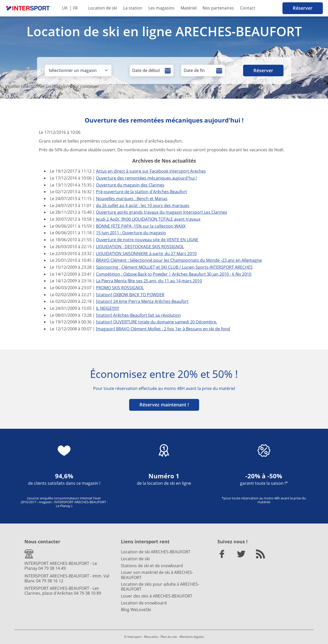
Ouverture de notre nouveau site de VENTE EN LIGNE (147, 240)
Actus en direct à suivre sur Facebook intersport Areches (151, 171)
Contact (248, 8)
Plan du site (169, 637)
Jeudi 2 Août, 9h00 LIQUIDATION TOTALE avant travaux (148, 219)
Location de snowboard (144, 603)
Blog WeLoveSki (136, 610)
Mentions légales (192, 637)
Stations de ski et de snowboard (152, 566)
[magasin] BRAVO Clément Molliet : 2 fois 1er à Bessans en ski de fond (163, 329)
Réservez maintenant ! (164, 405)
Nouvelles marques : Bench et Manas (132, 199)
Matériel (189, 8)
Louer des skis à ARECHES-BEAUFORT (157, 596)
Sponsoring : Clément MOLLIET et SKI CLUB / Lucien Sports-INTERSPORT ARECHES (174, 267)
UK (65, 8)
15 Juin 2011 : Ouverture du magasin (131, 233)
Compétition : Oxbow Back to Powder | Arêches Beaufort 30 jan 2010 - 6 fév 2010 (174, 274)
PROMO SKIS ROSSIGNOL (120, 288)
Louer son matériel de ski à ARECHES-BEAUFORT (157, 575)
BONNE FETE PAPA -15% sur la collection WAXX (141, 226)
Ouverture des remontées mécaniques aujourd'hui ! (146, 178)
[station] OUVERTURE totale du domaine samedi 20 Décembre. (157, 322)
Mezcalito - (152, 637)
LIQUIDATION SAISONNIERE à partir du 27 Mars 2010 (146, 254)
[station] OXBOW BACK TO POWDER (130, 295)
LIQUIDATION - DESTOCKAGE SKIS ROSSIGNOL (140, 247)
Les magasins (161, 8)
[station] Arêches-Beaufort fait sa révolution (138, 315)
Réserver (303, 8)
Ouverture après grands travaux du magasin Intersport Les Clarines (162, 212)
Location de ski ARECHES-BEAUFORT (156, 552)
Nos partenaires (218, 8)
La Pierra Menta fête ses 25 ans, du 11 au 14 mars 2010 (149, 281)
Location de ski (103, 8)
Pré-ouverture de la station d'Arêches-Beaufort (141, 192)
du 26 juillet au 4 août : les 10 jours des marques (143, 206)
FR (75, 8)
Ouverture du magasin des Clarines (130, 185)
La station (133, 8)
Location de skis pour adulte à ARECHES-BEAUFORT (160, 587)
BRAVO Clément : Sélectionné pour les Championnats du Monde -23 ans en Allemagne (179, 260)
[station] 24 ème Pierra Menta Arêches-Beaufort (142, 301)
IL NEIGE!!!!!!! (108, 308)
